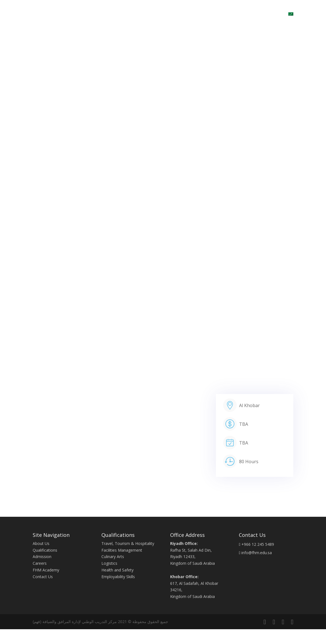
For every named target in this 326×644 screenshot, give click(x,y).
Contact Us (203, 15)
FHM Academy (46, 570)
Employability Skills (118, 577)
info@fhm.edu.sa (256, 553)
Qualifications (165, 15)
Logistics (109, 563)
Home (114, 15)
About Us (135, 15)
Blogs (254, 15)
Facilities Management (122, 550)
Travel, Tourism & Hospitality (128, 543)
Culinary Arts (113, 557)
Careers (274, 15)
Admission (231, 15)
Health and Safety (117, 570)
